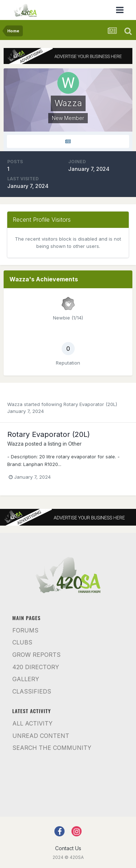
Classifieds (32, 691)
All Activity (32, 723)
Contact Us (68, 848)
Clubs (22, 642)
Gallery (26, 679)
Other (75, 444)
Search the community (52, 748)
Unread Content (41, 736)
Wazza (15, 404)
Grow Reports (36, 655)
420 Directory (36, 667)
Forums (25, 630)
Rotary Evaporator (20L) (90, 404)
